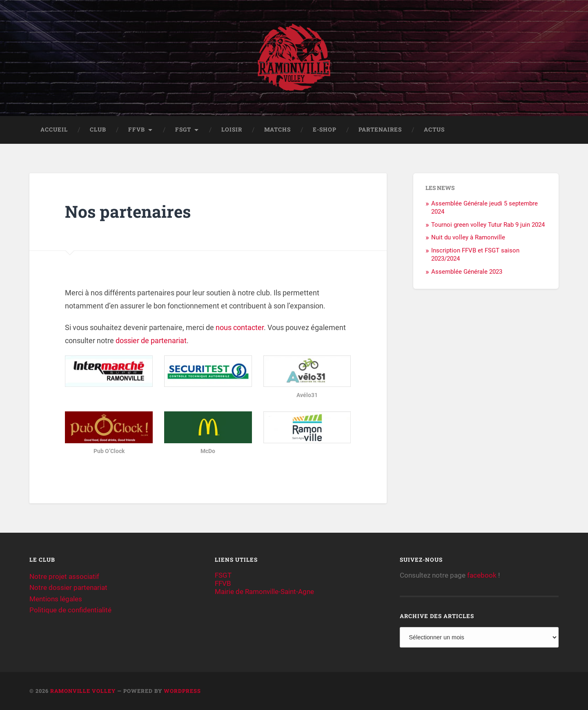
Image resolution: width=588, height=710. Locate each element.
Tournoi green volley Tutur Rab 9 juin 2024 (488, 225)
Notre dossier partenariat (68, 587)
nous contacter (240, 327)
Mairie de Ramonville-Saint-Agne (264, 592)
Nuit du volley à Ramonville (468, 237)
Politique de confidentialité (70, 610)
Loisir (232, 129)
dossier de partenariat (151, 340)
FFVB (137, 129)
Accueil (54, 129)
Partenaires (380, 129)
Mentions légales (56, 599)
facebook (482, 575)
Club (98, 129)
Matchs (277, 129)
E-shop (325, 129)
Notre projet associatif (64, 576)
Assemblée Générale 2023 (467, 272)
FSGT (183, 129)
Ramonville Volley (83, 691)
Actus (434, 129)
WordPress (182, 691)
